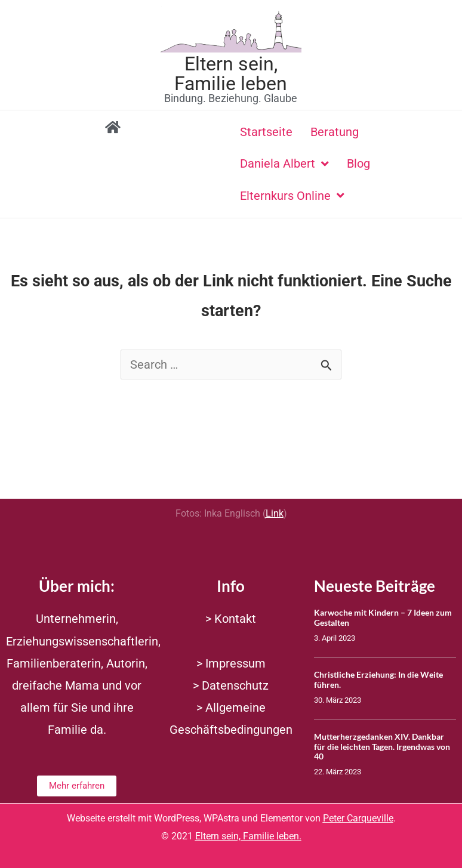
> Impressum (231, 663)
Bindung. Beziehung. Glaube (231, 98)
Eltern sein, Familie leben (231, 73)
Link (275, 513)
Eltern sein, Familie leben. (248, 836)
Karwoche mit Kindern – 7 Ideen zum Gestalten (383, 617)
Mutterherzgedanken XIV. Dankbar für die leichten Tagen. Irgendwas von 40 (382, 747)
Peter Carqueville (358, 818)
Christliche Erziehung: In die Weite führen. (378, 679)
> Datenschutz (231, 685)
